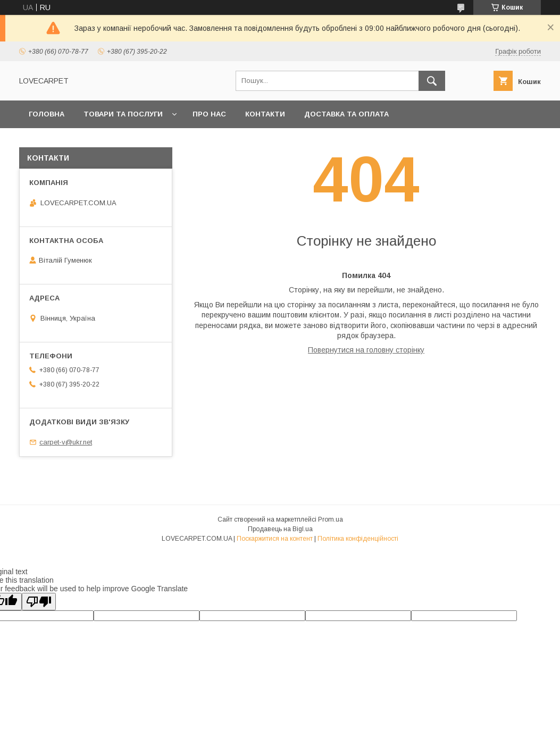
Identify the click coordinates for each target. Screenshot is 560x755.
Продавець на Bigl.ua (280, 529)
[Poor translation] (39, 602)
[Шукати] (432, 81)
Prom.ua (331, 519)
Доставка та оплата (346, 114)
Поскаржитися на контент (275, 539)
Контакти (265, 114)
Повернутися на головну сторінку (366, 350)
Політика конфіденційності (358, 539)
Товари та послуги (123, 114)
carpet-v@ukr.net (66, 442)
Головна (47, 114)
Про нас (209, 114)
